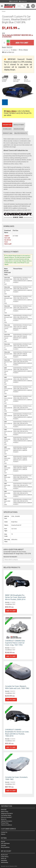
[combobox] (18, 559)
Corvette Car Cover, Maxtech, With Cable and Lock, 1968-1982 (17, 687)
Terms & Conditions (6, 825)
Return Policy (5, 811)
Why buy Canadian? (6, 817)
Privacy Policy (5, 823)
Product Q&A (8, 133)
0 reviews (14, 50)
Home (4, 11)
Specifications (19, 129)
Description (7, 125)
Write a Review (23, 50)
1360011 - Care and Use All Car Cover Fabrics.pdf (8, 240)
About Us (4, 819)
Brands (3, 841)
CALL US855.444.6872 (27, 80)
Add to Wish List (8, 52)
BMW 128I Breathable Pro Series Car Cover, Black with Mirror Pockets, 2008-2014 (15, 597)
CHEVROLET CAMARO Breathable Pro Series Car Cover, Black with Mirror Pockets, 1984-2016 (17, 733)
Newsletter (4, 860)
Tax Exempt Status (6, 815)
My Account (4, 855)
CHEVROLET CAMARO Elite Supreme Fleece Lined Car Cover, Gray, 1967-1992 (15, 643)
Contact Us (23, 1)
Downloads (7, 129)
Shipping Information (7, 813)
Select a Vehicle (11, 111)
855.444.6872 (14, 1)
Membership (5, 862)
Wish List (4, 859)
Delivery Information (7, 821)
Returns (3, 834)
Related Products (21, 133)
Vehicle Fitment (19, 125)
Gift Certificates (5, 843)
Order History (5, 857)
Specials (3, 845)
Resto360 (4, 810)
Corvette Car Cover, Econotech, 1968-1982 (16, 778)
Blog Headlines (5, 847)
